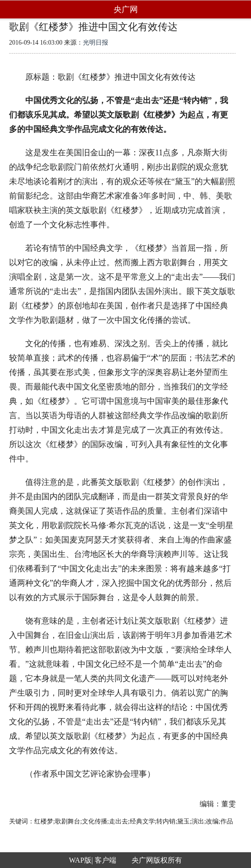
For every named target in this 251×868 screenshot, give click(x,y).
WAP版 (80, 860)
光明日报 (96, 43)
